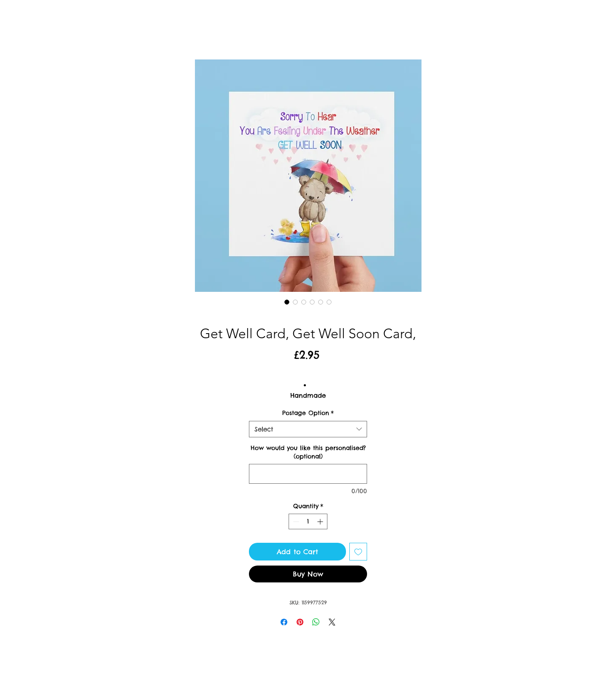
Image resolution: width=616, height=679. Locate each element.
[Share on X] (332, 622)
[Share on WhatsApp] (316, 622)
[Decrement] (295, 521)
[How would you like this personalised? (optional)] (308, 474)
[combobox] (308, 429)
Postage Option (308, 413)
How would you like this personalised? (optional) (308, 452)
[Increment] (321, 521)
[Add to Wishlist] (358, 552)
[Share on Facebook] (284, 622)
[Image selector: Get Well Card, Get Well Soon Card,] (287, 302)
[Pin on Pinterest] (300, 622)
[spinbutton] (308, 521)
